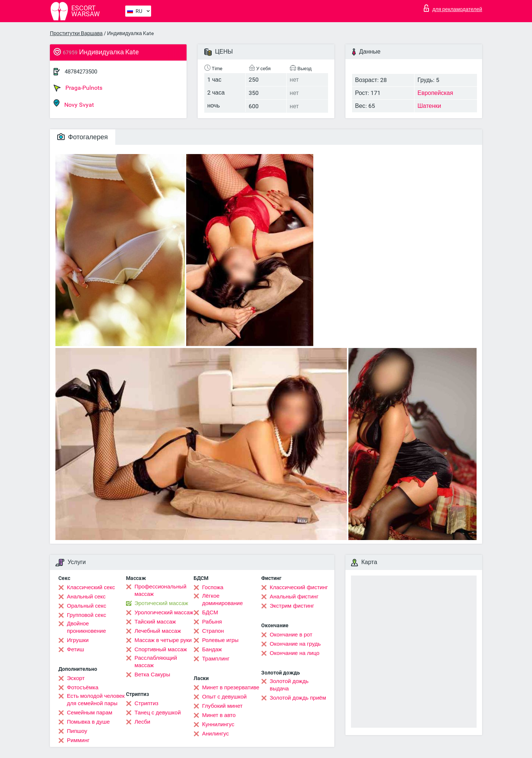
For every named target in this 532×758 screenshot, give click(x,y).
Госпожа (213, 587)
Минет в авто (219, 715)
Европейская (435, 93)
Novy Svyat (74, 104)
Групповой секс (86, 615)
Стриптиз (146, 703)
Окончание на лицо (295, 653)
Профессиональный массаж (161, 590)
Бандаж (212, 649)
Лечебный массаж (158, 631)
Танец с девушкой (158, 713)
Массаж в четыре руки (163, 640)
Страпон (213, 631)
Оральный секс (86, 606)
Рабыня (212, 622)
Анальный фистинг (294, 597)
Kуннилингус (218, 724)
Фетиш (76, 649)
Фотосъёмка (83, 687)
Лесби (142, 722)
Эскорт (76, 678)
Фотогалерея (83, 137)
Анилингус (215, 734)
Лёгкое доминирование (222, 600)
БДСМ (210, 612)
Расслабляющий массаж (156, 662)
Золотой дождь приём (298, 698)
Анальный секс (86, 597)
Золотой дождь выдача (289, 685)
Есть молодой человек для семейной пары (96, 700)
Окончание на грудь (295, 644)
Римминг (78, 740)
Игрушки (78, 640)
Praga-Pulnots (78, 88)
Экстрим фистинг (292, 606)
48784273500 (81, 72)
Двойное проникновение (86, 627)
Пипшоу (77, 731)
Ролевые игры (220, 640)
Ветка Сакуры (152, 675)
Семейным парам (90, 713)
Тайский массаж (155, 622)
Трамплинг (216, 659)
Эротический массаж (161, 603)
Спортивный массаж (161, 649)
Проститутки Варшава (76, 33)
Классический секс (91, 587)
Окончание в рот (291, 635)
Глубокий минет (222, 706)
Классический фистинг (299, 587)
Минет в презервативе (231, 687)
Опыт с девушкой (224, 697)
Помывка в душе (88, 722)
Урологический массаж (164, 612)
